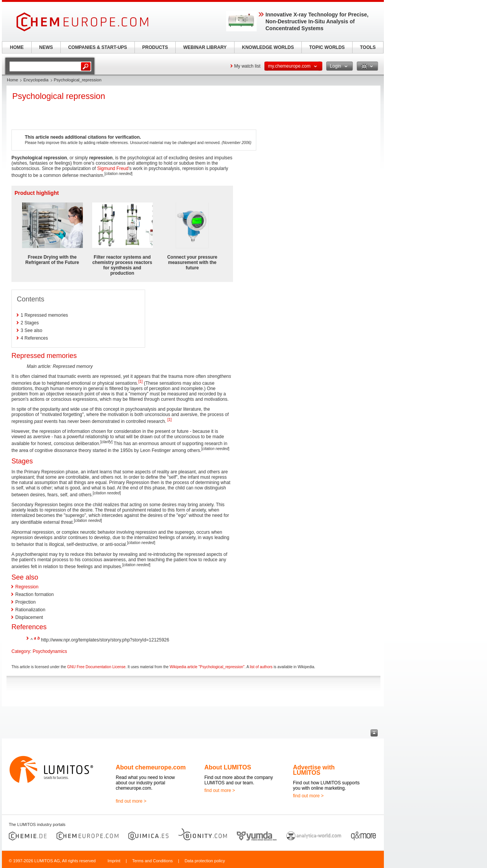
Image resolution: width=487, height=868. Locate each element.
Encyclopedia (36, 80)
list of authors (261, 667)
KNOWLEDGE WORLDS (268, 47)
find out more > (131, 801)
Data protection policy (205, 861)
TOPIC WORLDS (327, 47)
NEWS (46, 47)
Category (21, 651)
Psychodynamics (50, 651)
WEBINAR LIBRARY (205, 47)
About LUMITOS (228, 767)
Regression (27, 587)
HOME (17, 47)
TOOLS (368, 47)
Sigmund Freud (113, 168)
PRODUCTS (155, 47)
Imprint (114, 861)
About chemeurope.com (151, 767)
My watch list (247, 66)
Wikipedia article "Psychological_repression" (207, 667)
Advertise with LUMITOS (314, 770)
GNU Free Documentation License (96, 667)
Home (12, 80)
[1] (140, 381)
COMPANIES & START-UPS (97, 47)
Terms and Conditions (152, 861)
